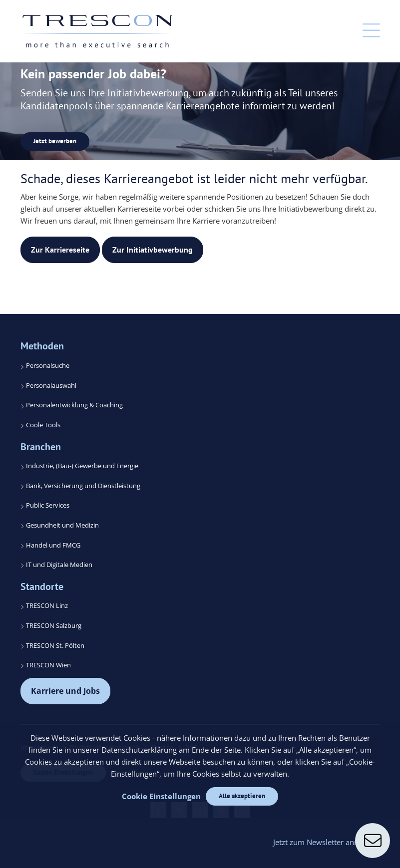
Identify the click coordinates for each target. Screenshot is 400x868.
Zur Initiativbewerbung (153, 250)
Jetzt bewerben (55, 141)
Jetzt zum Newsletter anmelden (327, 842)
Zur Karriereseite (60, 250)
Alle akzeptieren (242, 796)
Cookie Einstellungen (161, 796)
